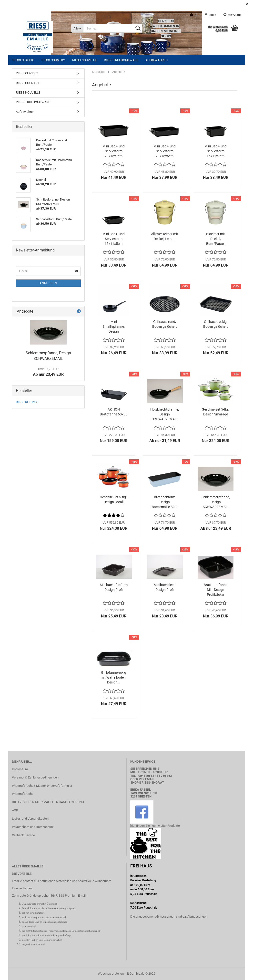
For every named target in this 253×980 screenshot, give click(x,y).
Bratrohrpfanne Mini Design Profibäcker (216, 590)
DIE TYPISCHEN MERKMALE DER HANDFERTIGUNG (48, 802)
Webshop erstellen (111, 974)
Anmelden (48, 283)
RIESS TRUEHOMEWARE (121, 60)
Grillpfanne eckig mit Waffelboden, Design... (114, 677)
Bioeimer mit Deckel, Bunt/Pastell (216, 239)
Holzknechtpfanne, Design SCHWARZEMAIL (165, 414)
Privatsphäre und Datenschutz (33, 827)
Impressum (20, 769)
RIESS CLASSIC (23, 60)
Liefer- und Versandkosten (30, 819)
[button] (194, 15)
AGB (15, 810)
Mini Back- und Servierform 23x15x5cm (165, 151)
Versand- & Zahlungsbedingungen (35, 777)
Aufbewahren (157, 60)
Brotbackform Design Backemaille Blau (165, 502)
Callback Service (23, 835)
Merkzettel (232, 15)
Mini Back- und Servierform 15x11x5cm (114, 239)
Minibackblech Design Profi (165, 587)
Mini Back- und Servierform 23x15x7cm (114, 151)
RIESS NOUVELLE (84, 60)
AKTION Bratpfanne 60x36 (114, 412)
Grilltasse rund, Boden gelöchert (165, 324)
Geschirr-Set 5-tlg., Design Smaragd (216, 412)
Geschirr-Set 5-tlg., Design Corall (114, 500)
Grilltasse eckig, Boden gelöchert (216, 324)
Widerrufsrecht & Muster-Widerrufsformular (42, 786)
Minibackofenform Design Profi (114, 587)
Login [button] (210, 15)
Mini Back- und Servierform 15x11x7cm (216, 151)
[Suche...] (77, 28)
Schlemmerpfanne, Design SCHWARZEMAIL (216, 502)
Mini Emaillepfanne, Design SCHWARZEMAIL (114, 327)
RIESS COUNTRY (53, 60)
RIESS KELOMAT (27, 402)
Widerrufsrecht (22, 794)
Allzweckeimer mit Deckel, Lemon (165, 236)
